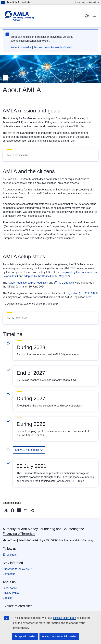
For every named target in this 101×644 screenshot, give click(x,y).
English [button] (87, 16)
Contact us (9, 574)
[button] (6, 510)
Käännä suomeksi (21, 47)
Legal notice (10, 588)
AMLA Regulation (18, 283)
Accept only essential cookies (59, 636)
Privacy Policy (11, 593)
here (89, 297)
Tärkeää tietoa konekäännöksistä (53, 47)
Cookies (7, 598)
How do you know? (87, 2)
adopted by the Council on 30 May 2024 (47, 276)
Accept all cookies (25, 636)
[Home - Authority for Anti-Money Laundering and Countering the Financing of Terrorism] (19, 16)
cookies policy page (64, 618)
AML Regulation (39, 283)
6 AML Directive (64, 283)
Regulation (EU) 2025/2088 (82, 293)
